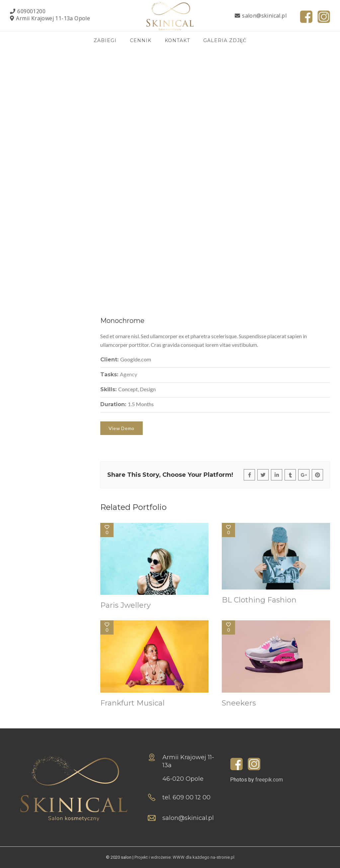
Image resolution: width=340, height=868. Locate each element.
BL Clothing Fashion (259, 600)
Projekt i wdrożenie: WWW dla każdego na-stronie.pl (184, 857)
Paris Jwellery (126, 605)
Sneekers (239, 703)
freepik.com (269, 780)
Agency (128, 374)
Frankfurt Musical (132, 703)
